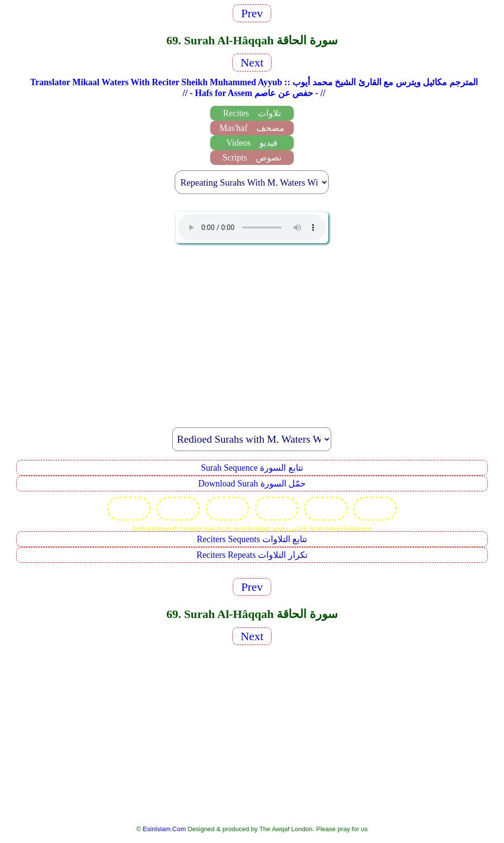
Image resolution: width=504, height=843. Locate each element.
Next (252, 63)
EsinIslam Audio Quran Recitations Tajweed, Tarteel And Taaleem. (252, 227)
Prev (252, 13)
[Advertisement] (252, 330)
